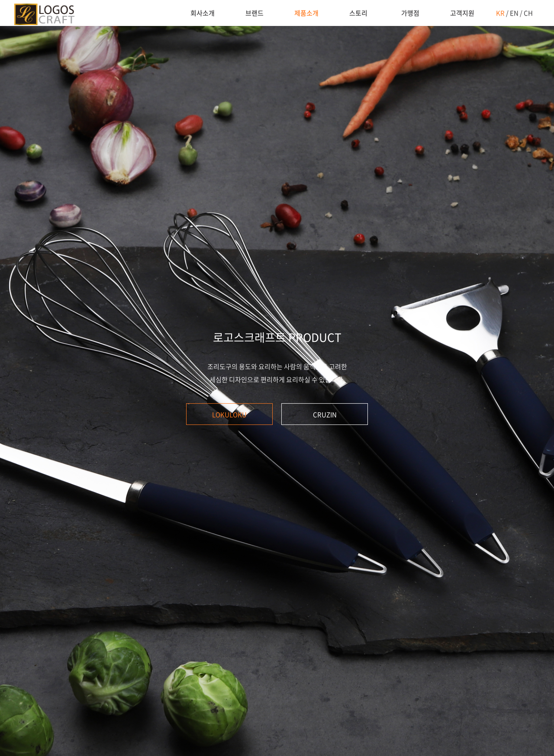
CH (528, 13)
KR (500, 13)
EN (514, 13)
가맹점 (410, 13)
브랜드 (254, 13)
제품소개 (306, 13)
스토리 (358, 13)
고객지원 (462, 13)
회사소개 (203, 13)
